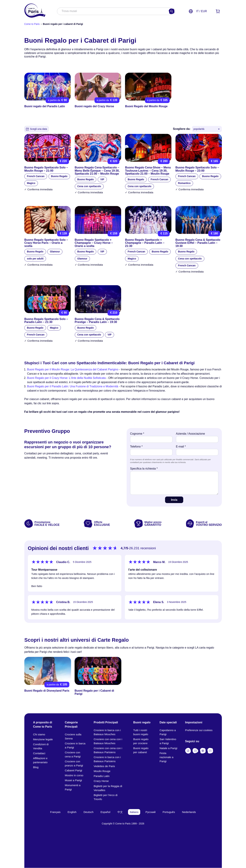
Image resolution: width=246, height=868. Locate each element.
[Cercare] (172, 11)
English (72, 812)
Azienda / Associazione (191, 434)
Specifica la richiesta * (144, 469)
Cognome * (137, 434)
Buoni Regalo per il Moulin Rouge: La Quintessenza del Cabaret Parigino (73, 369)
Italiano (134, 812)
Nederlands (189, 812)
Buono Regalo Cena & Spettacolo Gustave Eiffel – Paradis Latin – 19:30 (198, 243)
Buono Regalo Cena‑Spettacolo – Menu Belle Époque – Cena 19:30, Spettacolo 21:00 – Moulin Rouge (97, 171)
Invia (174, 500)
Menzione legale (43, 739)
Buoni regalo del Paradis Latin (45, 106)
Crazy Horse (101, 781)
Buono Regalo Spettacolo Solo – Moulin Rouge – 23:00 (197, 169)
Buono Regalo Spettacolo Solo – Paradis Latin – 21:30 (46, 321)
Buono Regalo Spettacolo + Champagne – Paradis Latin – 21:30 (145, 243)
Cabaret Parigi (73, 771)
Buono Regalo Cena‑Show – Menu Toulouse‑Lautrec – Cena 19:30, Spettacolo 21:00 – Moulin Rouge (148, 171)
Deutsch (89, 812)
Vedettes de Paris (104, 766)
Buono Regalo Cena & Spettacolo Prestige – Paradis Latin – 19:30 (97, 321)
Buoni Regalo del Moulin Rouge (146, 106)
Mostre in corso (74, 775)
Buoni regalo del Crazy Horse (94, 106)
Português (169, 812)
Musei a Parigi (73, 780)
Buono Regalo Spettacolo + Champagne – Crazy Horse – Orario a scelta (94, 243)
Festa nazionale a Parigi (167, 757)
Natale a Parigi (168, 748)
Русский (151, 812)
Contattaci (39, 753)
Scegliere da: (182, 129)
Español (105, 812)
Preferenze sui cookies (199, 730)
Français (55, 812)
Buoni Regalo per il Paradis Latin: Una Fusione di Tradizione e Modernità (73, 386)
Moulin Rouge (102, 771)
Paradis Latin (102, 776)
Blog (36, 767)
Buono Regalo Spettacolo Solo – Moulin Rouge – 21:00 (46, 169)
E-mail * (181, 447)
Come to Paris (32, 24)
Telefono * (136, 447)
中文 (120, 812)
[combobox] (113, 11)
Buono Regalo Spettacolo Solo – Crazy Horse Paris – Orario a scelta (46, 243)
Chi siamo (39, 734)
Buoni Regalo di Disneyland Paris (47, 691)
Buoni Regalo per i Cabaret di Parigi (94, 692)
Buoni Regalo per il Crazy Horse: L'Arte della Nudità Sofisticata (66, 378)
